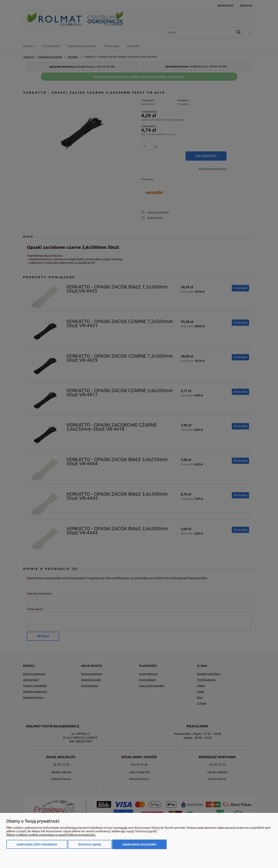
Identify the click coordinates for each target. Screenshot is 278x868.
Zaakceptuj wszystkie (139, 844)
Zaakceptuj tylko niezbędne (37, 844)
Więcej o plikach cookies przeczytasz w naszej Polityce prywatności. (51, 835)
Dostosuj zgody (90, 844)
